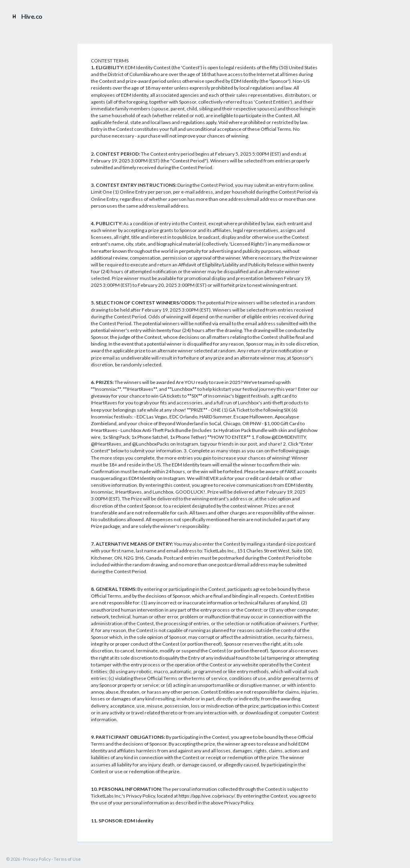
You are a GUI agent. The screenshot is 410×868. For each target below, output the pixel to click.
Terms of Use (67, 859)
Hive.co (26, 16)
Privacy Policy (37, 859)
